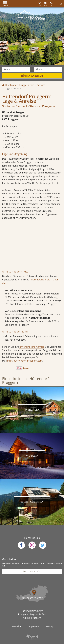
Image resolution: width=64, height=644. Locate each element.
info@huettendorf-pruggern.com (25, 361)
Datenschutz (16, 626)
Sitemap (49, 626)
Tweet (26, 368)
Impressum (34, 626)
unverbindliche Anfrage (32, 347)
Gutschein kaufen (32, 571)
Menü (5, 5)
